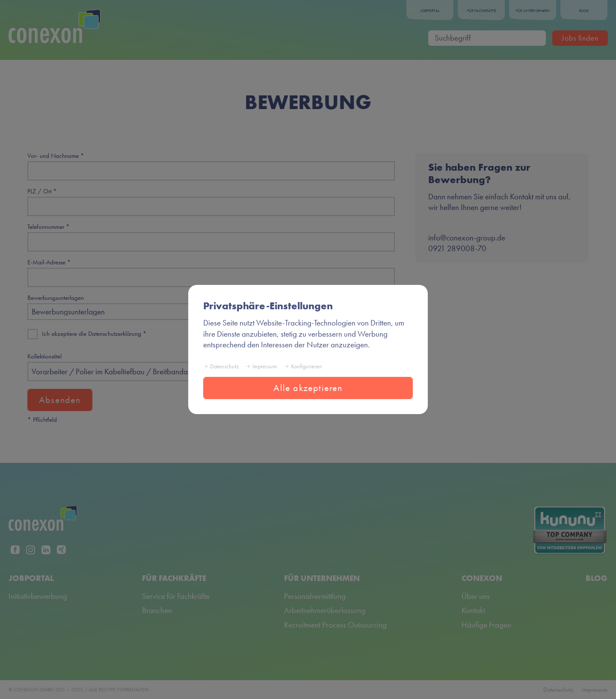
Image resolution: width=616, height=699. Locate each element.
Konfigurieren (307, 366)
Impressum (265, 366)
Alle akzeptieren (308, 388)
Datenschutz (224, 366)
